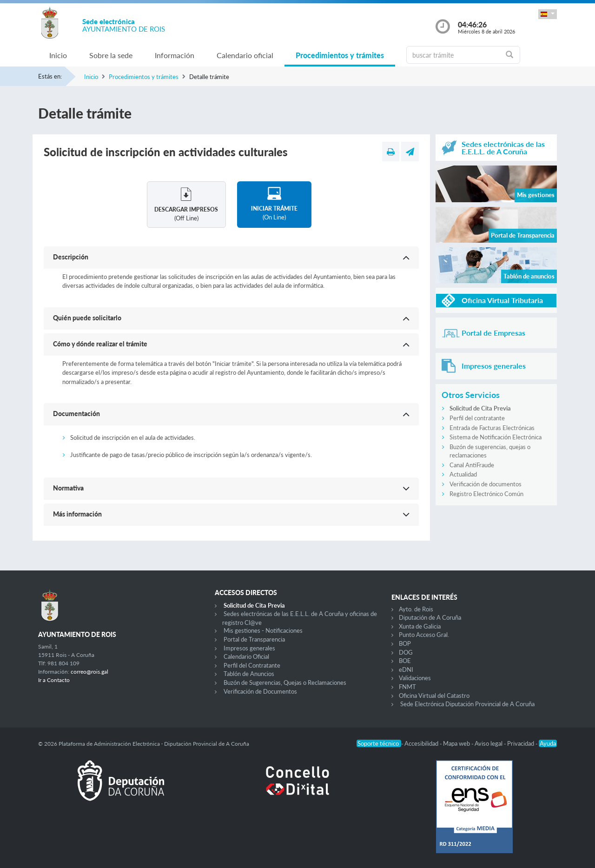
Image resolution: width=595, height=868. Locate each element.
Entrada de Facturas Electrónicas (492, 428)
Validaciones (415, 678)
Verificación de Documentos (260, 691)
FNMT (407, 687)
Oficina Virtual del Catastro (434, 696)
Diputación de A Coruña (430, 617)
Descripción (71, 257)
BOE (405, 661)
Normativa (68, 488)
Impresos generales (249, 648)
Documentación (76, 414)
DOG (406, 652)
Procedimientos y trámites (340, 55)
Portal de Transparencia (254, 639)
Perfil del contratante (477, 418)
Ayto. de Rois (416, 609)
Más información (77, 514)
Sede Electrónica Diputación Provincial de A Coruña (467, 704)
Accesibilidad (422, 743)
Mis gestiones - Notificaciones (263, 630)
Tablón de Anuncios (249, 674)
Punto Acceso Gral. (424, 635)
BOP (405, 643)
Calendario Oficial (246, 656)
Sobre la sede (111, 55)
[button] (548, 14)
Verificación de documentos (486, 484)
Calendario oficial (245, 55)
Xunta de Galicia (420, 626)
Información (175, 55)
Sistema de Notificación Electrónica (496, 437)
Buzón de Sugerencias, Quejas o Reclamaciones (285, 682)
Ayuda (548, 743)
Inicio (58, 55)
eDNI (406, 669)
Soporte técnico (379, 743)
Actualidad (463, 474)
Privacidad (521, 743)
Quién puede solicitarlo (87, 318)
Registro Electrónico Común (486, 494)
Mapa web (457, 743)
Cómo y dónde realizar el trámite (100, 344)
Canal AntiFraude (472, 465)
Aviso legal (489, 743)
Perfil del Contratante (252, 665)
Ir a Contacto (54, 680)
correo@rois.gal (89, 672)
